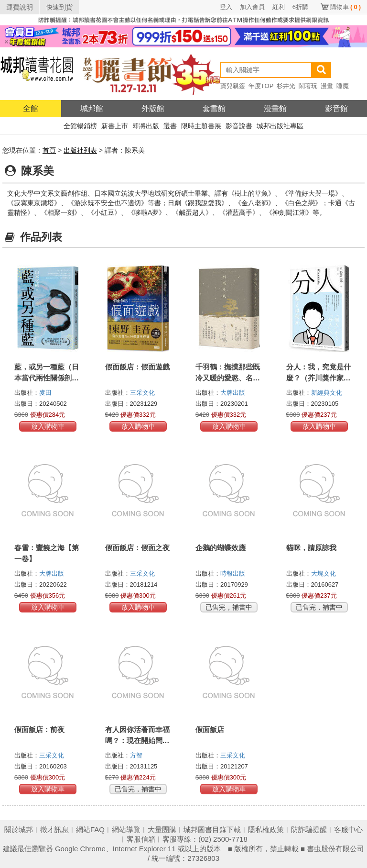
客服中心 (348, 829)
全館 (31, 108)
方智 (136, 755)
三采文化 (142, 393)
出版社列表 (80, 150)
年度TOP (261, 86)
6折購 (300, 7)
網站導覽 (126, 829)
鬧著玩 (308, 86)
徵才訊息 (54, 829)
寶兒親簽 (233, 86)
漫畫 (327, 86)
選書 (170, 126)
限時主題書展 (201, 126)
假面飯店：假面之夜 (137, 548)
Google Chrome (80, 849)
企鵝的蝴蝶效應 (221, 548)
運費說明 (20, 7)
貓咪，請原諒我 (311, 548)
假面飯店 (210, 729)
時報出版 (233, 573)
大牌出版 (233, 393)
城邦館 (92, 108)
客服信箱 (141, 839)
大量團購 (162, 829)
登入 (226, 7)
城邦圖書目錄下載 (212, 829)
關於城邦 (19, 829)
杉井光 (286, 86)
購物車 (345, 7)
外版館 (153, 108)
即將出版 (146, 126)
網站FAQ (90, 829)
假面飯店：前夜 (39, 729)
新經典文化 (327, 393)
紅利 (279, 7)
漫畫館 (275, 108)
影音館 (336, 108)
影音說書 (239, 126)
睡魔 (343, 86)
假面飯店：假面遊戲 (137, 367)
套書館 (214, 108)
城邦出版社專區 (280, 126)
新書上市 (115, 126)
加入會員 (252, 7)
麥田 (45, 393)
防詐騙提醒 (309, 829)
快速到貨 (59, 7)
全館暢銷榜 (80, 126)
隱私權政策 (266, 829)
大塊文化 (324, 573)
